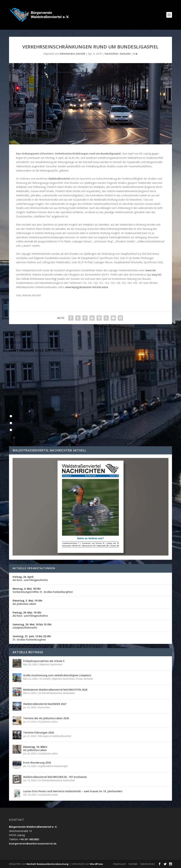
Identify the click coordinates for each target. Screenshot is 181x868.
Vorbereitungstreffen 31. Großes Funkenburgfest (43, 590)
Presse (79, 679)
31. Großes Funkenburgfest (32, 638)
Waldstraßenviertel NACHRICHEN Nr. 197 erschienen (55, 777)
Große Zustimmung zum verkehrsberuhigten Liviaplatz (57, 675)
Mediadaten (69, 693)
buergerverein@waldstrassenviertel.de (33, 844)
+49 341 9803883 (29, 839)
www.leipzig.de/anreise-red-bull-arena (87, 287)
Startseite (125, 54)
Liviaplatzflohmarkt (32, 626)
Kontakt (133, 864)
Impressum (119, 864)
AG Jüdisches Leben (27, 602)
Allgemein (44, 664)
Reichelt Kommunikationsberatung (48, 864)
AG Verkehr (45, 679)
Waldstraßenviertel (59, 179)
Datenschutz (147, 864)
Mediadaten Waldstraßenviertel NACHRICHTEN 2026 (55, 690)
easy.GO (157, 275)
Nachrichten (111, 54)
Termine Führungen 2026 (39, 733)
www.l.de (151, 270)
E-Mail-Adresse (75, 402)
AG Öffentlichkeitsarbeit (50, 693)
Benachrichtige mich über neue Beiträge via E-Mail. (42, 430)
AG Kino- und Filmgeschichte (30, 578)
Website (124, 402)
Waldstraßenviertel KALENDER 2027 (45, 704)
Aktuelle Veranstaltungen (34, 568)
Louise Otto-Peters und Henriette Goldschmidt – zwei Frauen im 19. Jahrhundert (73, 791)
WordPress (96, 864)
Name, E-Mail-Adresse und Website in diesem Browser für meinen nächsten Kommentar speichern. (70, 416)
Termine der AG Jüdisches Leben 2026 (46, 718)
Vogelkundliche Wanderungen (53, 766)
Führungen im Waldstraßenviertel (55, 736)
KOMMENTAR (17, 362)
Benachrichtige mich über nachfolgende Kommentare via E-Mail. (50, 423)
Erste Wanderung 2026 (37, 763)
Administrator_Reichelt (72, 54)
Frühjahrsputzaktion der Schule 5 (44, 661)
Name (14, 402)
